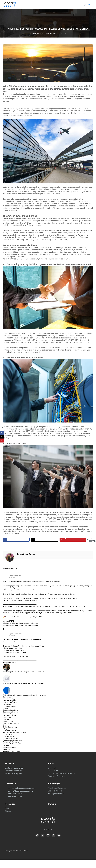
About (51, 763)
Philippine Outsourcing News (13, 744)
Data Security (8, 718)
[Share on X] (45, 540)
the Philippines (77, 230)
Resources (10, 804)
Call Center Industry (10, 703)
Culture (6, 708)
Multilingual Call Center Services (14, 733)
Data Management (9, 716)
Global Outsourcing (10, 727)
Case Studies (8, 704)
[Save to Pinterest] (73, 540)
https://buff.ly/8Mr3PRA (34, 617)
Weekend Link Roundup (11, 751)
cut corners (19, 189)
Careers (52, 804)
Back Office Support (10, 699)
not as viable (44, 247)
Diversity (6, 719)
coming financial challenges (24, 94)
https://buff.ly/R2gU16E (20, 656)
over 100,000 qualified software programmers (64, 519)
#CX (19, 594)
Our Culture (53, 771)
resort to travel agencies (44, 254)
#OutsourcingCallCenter (20, 623)
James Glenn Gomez (37, 34)
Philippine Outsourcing (11, 742)
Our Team (52, 768)
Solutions (6, 746)
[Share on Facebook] (16, 540)
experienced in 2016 (58, 108)
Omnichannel (8, 734)
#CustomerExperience (51, 582)
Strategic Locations (56, 794)
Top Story (6, 749)
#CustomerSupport (31, 625)
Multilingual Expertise (57, 788)
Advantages (54, 784)
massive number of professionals (36, 512)
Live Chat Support (9, 731)
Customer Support (10, 714)
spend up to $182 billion (64, 433)
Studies (8, 811)
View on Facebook (88, 629)
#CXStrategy (34, 623)
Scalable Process (55, 791)
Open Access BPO (15, 576)
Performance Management (12, 740)
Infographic (7, 729)
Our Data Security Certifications (61, 773)
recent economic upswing (43, 96)
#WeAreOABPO (9, 621)
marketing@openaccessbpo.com (22, 788)
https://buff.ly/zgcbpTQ (29, 600)
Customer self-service (11, 712)
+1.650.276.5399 (15, 796)
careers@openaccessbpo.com (21, 791)
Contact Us (10, 784)
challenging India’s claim (35, 239)
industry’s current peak (49, 111)
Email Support (8, 721)
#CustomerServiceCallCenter (13, 625)
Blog (7, 808)
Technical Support (9, 748)
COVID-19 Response (57, 776)
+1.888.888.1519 (15, 794)
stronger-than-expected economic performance (53, 221)
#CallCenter (7, 623)
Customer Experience (11, 710)
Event (5, 725)
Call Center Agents (10, 701)
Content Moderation (10, 706)
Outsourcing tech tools (11, 738)
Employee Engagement (11, 723)
